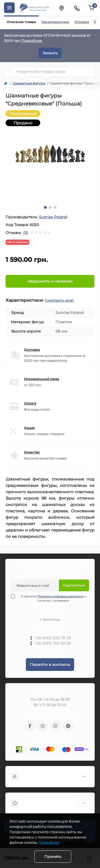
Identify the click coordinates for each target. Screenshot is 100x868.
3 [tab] (55, 207)
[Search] (10, 71)
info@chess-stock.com (50, 738)
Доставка (32, 350)
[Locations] (61, 8)
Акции (29, 428)
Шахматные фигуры (29, 83)
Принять (53, 857)
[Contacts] (77, 8)
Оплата (30, 403)
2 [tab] (50, 207)
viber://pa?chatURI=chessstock (55, 726)
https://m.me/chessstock (30, 726)
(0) (26, 233)
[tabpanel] (50, 154)
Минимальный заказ (42, 379)
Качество (32, 452)
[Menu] (9, 8)
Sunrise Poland (53, 217)
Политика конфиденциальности (60, 596)
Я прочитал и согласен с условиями (52, 598)
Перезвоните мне (50, 650)
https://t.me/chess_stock (68, 726)
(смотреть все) (59, 300)
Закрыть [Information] (50, 53)
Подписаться (74, 585)
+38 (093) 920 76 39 (53, 638)
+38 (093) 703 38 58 (53, 643)
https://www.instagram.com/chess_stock (43, 726)
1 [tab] (45, 207)
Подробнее (31, 41)
